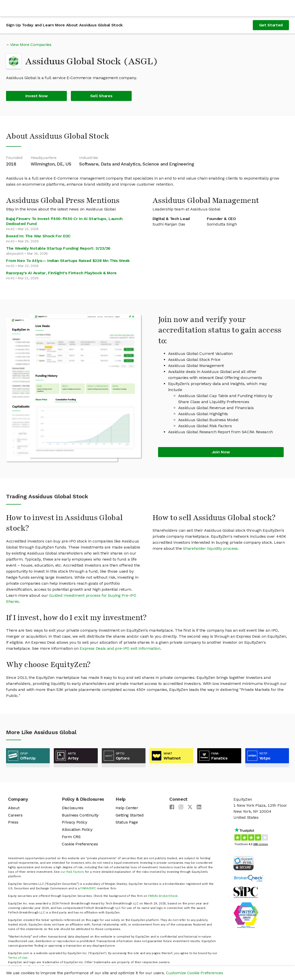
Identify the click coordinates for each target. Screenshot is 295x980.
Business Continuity (80, 815)
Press (13, 822)
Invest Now (37, 96)
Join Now (221, 452)
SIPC (93, 888)
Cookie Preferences (80, 844)
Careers (15, 815)
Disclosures (72, 808)
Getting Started (130, 815)
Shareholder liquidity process (210, 548)
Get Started (271, 25)
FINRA (84, 888)
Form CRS (71, 837)
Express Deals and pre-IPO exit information (120, 648)
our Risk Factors (72, 872)
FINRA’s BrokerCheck (163, 896)
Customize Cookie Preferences (194, 973)
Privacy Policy (75, 822)
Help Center (127, 808)
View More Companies (31, 45)
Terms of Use (18, 958)
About (14, 808)
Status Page (127, 822)
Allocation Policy (77, 829)
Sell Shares (101, 96)
